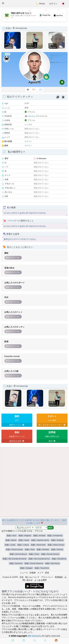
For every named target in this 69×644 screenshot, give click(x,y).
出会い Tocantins (42, 568)
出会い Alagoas (25, 535)
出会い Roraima (16, 563)
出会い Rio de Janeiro (50, 554)
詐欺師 (33, 573)
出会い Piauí (34, 554)
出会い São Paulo (52, 563)
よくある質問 (40, 580)
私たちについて (32, 577)
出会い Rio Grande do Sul (39, 559)
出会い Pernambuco (18, 554)
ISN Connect (34, 636)
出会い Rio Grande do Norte (15, 559)
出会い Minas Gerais (14, 549)
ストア (40, 573)
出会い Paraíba (43, 549)
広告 (22, 577)
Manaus (31, 116)
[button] (3, 3)
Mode (40, 4)
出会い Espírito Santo (40, 540)
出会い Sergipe (26, 568)
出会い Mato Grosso (56, 545)
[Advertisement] (34, 15)
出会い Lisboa (23, 545)
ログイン (53, 4)
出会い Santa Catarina (34, 563)
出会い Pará (30, 549)
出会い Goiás (10, 545)
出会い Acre (12, 535)
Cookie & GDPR (10, 577)
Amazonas (42, 116)
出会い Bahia (11, 540)
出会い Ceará (24, 540)
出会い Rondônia (59, 559)
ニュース (24, 573)
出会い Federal (57, 540)
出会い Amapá (39, 535)
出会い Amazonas (55, 535)
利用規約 (59, 577)
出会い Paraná (57, 549)
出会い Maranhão (38, 545)
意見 (47, 573)
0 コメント (63, 62)
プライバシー (47, 577)
